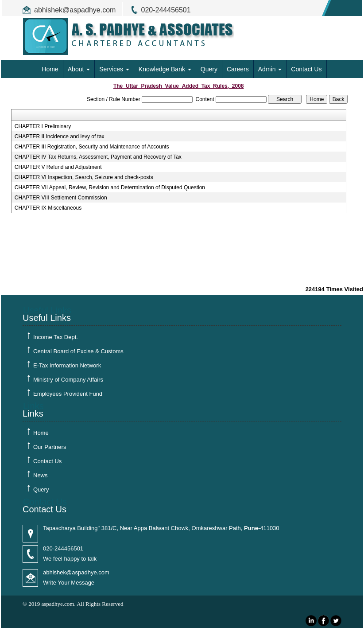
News (41, 475)
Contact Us (306, 69)
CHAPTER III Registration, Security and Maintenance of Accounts (92, 147)
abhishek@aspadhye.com (75, 10)
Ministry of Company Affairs (68, 380)
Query (209, 69)
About (79, 69)
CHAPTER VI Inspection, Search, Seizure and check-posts (84, 177)
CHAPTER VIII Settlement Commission (61, 198)
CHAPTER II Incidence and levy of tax (60, 137)
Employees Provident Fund (68, 394)
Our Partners (50, 447)
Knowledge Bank (165, 69)
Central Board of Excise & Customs (78, 351)
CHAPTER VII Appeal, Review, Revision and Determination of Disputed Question (110, 187)
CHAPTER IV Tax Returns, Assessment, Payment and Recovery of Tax (98, 157)
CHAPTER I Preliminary (43, 126)
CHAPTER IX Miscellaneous (48, 208)
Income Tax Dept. (56, 337)
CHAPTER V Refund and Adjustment (58, 167)
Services (114, 69)
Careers (238, 69)
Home (50, 69)
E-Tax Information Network (67, 365)
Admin (270, 69)
